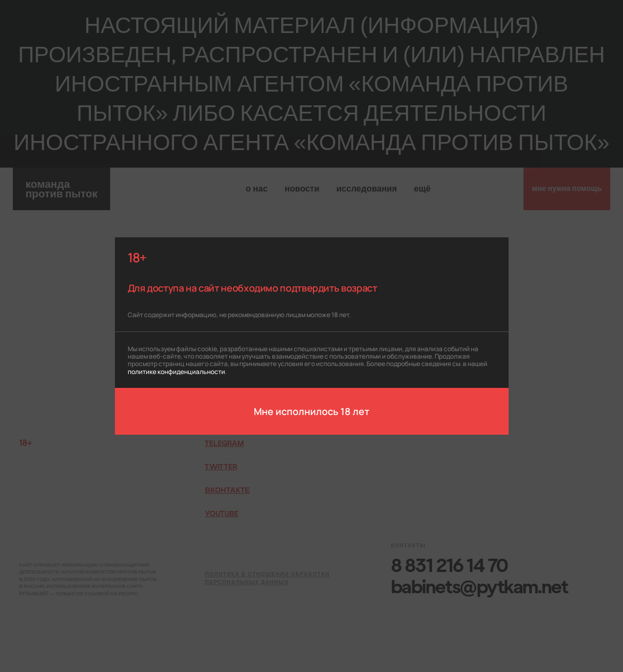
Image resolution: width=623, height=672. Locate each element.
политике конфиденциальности (176, 371)
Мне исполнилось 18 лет (311, 411)
